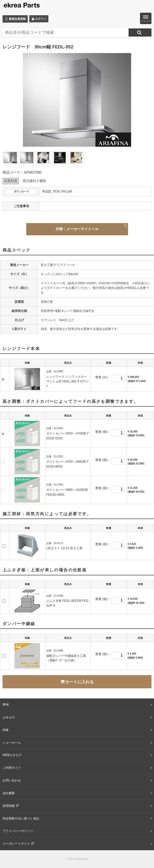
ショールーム (12, 743)
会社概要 (9, 793)
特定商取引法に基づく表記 (21, 819)
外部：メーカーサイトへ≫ (77, 229)
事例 (6, 705)
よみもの (9, 717)
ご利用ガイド (12, 768)
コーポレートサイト (16, 844)
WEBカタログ (12, 755)
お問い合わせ (12, 780)
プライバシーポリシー (18, 831)
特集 (6, 730)
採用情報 (9, 806)
